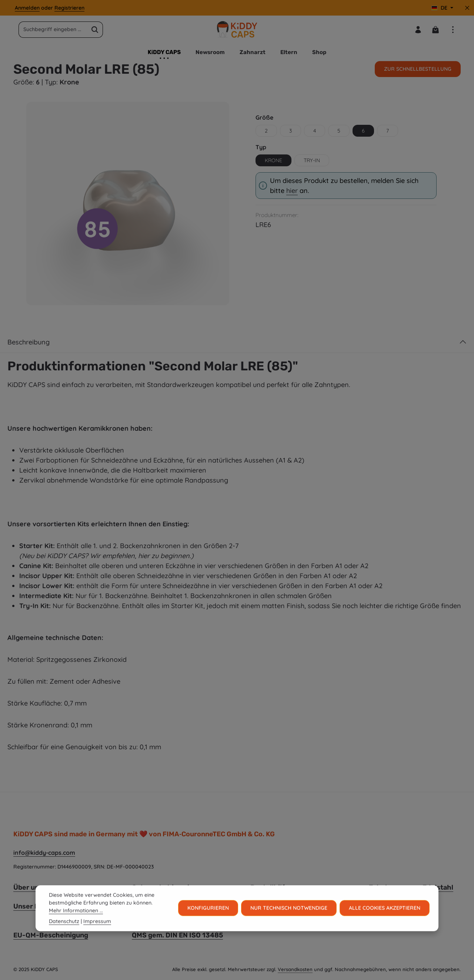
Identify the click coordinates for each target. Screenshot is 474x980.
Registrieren (69, 8)
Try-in (312, 160)
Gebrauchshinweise (164, 887)
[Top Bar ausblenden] (467, 8)
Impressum (97, 934)
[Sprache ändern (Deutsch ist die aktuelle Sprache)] (442, 8)
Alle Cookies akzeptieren (385, 920)
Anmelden (27, 8)
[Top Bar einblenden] (453, 29)
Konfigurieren (208, 920)
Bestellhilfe (270, 887)
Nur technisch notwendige (289, 920)
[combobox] (53, 30)
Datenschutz (64, 934)
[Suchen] (95, 30)
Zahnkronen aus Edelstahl (411, 887)
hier (292, 191)
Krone (273, 160)
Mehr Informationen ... (76, 923)
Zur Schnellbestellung (418, 69)
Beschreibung (29, 342)
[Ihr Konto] (418, 29)
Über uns (28, 887)
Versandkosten (295, 969)
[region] (128, 203)
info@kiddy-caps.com (44, 853)
